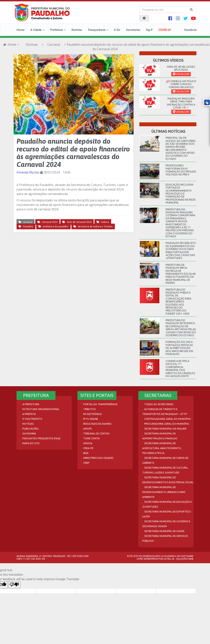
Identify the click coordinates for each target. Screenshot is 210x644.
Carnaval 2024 (50, 222)
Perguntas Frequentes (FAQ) (41, 438)
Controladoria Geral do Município (167, 419)
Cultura (105, 222)
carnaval (28, 222)
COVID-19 (165, 30)
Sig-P (149, 30)
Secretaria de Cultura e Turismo (95, 226)
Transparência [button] (98, 30)
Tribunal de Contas (96, 433)
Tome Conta (91, 438)
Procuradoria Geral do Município (167, 424)
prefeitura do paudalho (56, 226)
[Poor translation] (14, 585)
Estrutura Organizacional (41, 409)
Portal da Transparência (100, 404)
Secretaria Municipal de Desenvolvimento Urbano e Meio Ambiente (164, 492)
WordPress (151, 559)
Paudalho (28, 226)
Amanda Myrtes (28, 172)
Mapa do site (31, 443)
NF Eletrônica (93, 414)
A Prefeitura (31, 404)
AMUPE (88, 429)
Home (21, 30)
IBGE (86, 453)
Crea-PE (88, 448)
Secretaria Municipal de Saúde (164, 531)
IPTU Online (91, 419)
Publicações (31, 429)
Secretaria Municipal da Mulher (165, 429)
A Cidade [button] (37, 30)
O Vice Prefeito (32, 419)
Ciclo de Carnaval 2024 (79, 222)
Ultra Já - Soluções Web (179, 559)
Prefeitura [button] (58, 30)
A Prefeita (29, 414)
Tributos (90, 409)
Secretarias (133, 30)
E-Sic (117, 30)
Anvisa (88, 443)
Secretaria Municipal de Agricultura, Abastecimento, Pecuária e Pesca (162, 448)
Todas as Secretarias (159, 404)
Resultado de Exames (97, 424)
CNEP (86, 463)
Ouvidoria (190, 30)
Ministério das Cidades (98, 458)
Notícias (77, 30)
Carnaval (54, 44)
